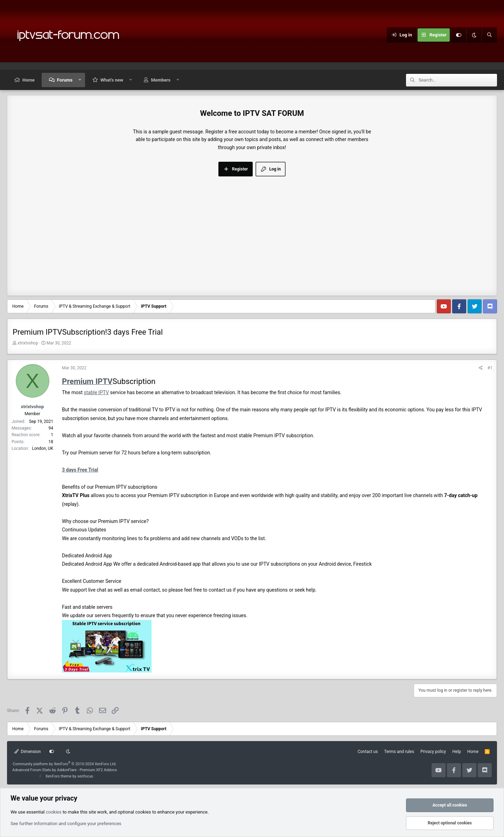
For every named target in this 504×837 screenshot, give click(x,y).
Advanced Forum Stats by (65, 770)
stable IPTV (97, 392)
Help (457, 752)
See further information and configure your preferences (66, 824)
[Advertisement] (252, 229)
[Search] (489, 35)
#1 (490, 368)
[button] (80, 80)
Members (161, 80)
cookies (54, 812)
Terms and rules (399, 752)
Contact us (368, 752)
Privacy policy (433, 752)
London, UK (43, 448)
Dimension (27, 752)
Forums (65, 80)
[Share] (481, 368)
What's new (112, 80)
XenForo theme (59, 776)
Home (29, 80)
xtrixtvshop (28, 343)
